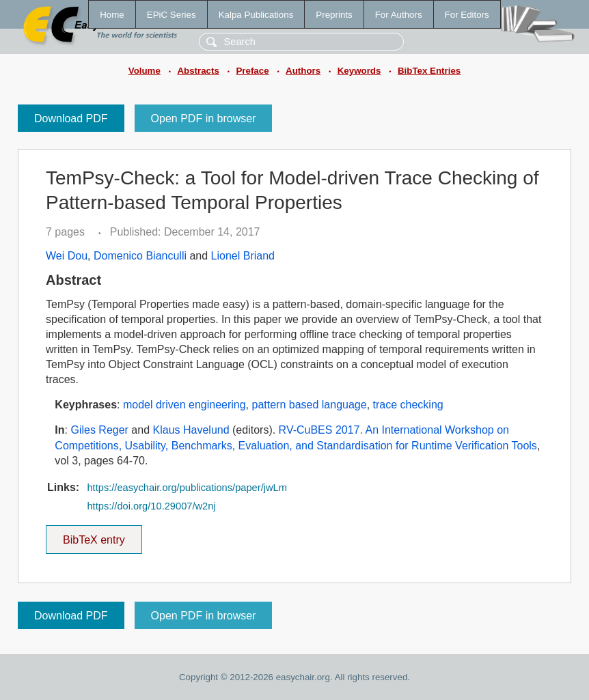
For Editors (467, 15)
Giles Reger (99, 430)
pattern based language (310, 405)
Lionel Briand (243, 256)
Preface (252, 71)
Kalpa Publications (256, 15)
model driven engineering (184, 405)
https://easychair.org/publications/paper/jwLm (187, 488)
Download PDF (71, 118)
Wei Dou (67, 256)
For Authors (399, 15)
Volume (145, 71)
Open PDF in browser (204, 118)
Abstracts (198, 71)
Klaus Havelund (191, 430)
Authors (303, 71)
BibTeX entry (94, 535)
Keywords (359, 71)
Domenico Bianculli (140, 256)
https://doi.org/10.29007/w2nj (151, 506)
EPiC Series (172, 15)
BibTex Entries (429, 71)
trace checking (408, 405)
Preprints (334, 15)
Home (112, 15)
